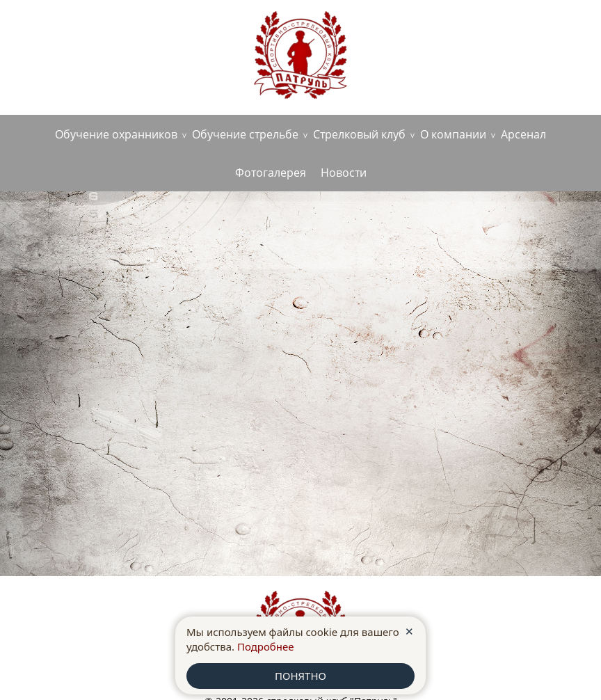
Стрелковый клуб (359, 134)
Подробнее (266, 646)
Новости (344, 173)
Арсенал (523, 134)
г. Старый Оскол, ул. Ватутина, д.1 (99, 35)
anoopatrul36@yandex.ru (519, 32)
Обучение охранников (116, 134)
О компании (453, 134)
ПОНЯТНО (300, 676)
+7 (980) (74, 59)
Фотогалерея (271, 173)
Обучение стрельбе (245, 134)
